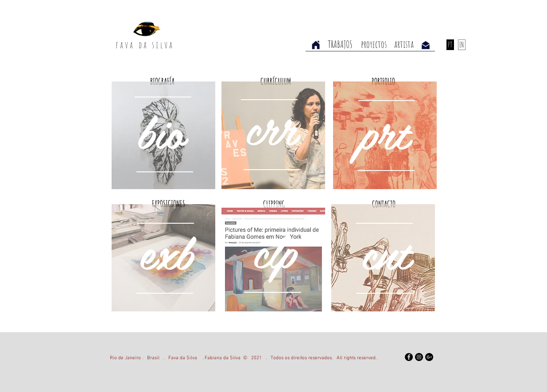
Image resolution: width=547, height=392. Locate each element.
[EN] (462, 45)
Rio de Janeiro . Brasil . (139, 358)
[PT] (450, 45)
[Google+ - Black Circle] (429, 357)
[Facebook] (409, 357)
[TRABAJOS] (340, 45)
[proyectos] (374, 45)
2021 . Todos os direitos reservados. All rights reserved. (312, 358)
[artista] (404, 45)
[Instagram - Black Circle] (419, 357)
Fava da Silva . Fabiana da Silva (204, 358)
